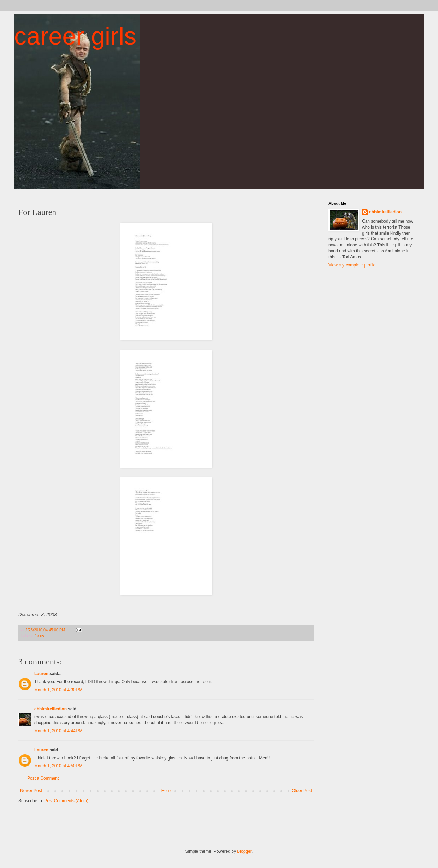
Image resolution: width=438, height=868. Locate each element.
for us (39, 636)
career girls (75, 36)
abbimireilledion (51, 709)
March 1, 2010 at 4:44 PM (58, 731)
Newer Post (31, 791)
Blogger (244, 851)
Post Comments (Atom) (66, 801)
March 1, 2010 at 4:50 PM (58, 766)
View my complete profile (352, 265)
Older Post (302, 791)
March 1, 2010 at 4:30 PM (58, 690)
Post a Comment (43, 778)
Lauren (41, 674)
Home (167, 791)
